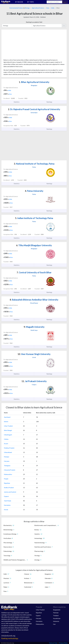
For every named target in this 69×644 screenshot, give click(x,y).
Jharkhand (7, 417)
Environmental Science (16, 8)
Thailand (56, 615)
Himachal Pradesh (10, 470)
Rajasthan (7, 483)
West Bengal (8, 430)
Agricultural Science (38, 8)
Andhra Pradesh (9, 488)
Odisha (6, 439)
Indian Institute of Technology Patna (34, 218)
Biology (27, 8)
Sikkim (6, 422)
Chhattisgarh (8, 435)
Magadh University (34, 327)
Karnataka (7, 505)
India (53, 8)
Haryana (7, 461)
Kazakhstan (57, 618)
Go (64, 26)
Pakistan (56, 613)
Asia (48, 8)
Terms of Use (53, 643)
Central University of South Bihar (34, 272)
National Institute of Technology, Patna (34, 164)
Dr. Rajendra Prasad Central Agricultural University (34, 109)
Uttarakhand (8, 452)
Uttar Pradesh (8, 426)
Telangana (7, 466)
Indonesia (56, 621)
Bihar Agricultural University (34, 82)
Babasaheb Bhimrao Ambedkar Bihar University (34, 300)
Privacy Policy (63, 643)
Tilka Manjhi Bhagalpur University (34, 245)
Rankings (50, 102)
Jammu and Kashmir (10, 492)
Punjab (6, 479)
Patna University (34, 191)
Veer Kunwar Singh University (34, 354)
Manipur (7, 457)
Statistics (18, 102)
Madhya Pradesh (9, 448)
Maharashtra (8, 474)
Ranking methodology (10, 638)
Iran (54, 624)
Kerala (6, 510)
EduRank (43, 17)
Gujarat (6, 496)
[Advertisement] (17, 45)
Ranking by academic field (34, 22)
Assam (6, 444)
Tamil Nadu (8, 501)
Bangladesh (57, 610)
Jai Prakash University (34, 381)
